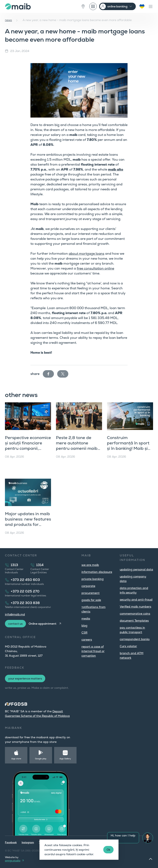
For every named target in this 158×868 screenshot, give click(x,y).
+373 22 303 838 (25, 603)
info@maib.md (15, 614)
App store (16, 759)
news (8, 20)
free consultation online (95, 268)
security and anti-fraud (136, 599)
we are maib (90, 565)
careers (87, 640)
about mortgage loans (87, 254)
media (86, 618)
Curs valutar (128, 646)
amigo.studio (13, 861)
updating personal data (136, 569)
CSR (84, 632)
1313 (14, 565)
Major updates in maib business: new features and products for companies (28, 522)
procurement (91, 593)
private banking (93, 579)
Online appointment (42, 624)
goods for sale (91, 600)
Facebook (11, 842)
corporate (88, 586)
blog (84, 625)
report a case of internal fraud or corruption (93, 651)
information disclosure (97, 572)
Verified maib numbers (135, 607)
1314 (40, 565)
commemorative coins (135, 614)
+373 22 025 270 (25, 591)
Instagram (28, 842)
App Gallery (65, 759)
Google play (41, 759)
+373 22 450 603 (25, 580)
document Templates (134, 621)
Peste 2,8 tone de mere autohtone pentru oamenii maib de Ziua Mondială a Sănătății (77, 448)
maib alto (116, 169)
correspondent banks (135, 639)
